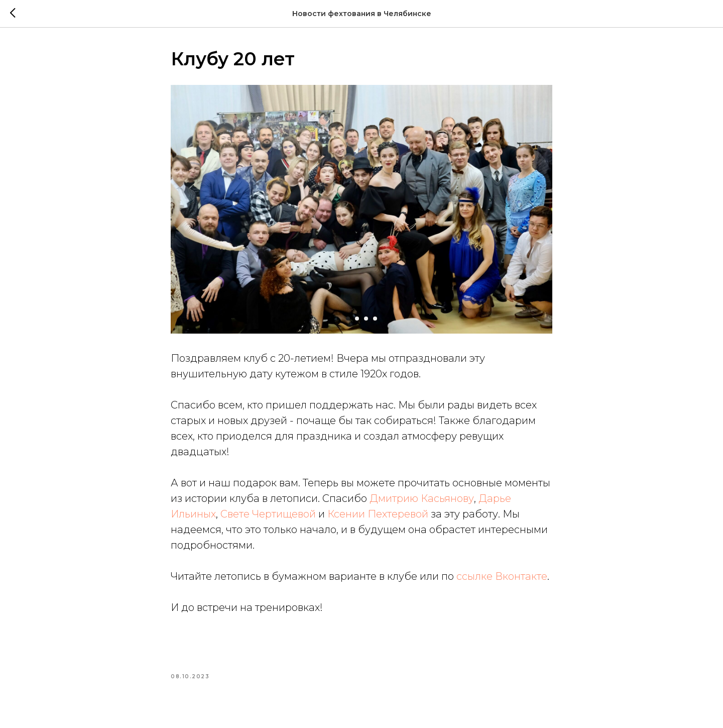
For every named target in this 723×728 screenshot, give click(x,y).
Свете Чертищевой (268, 514)
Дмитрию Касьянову (422, 498)
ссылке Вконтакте (502, 576)
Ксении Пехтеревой (378, 514)
